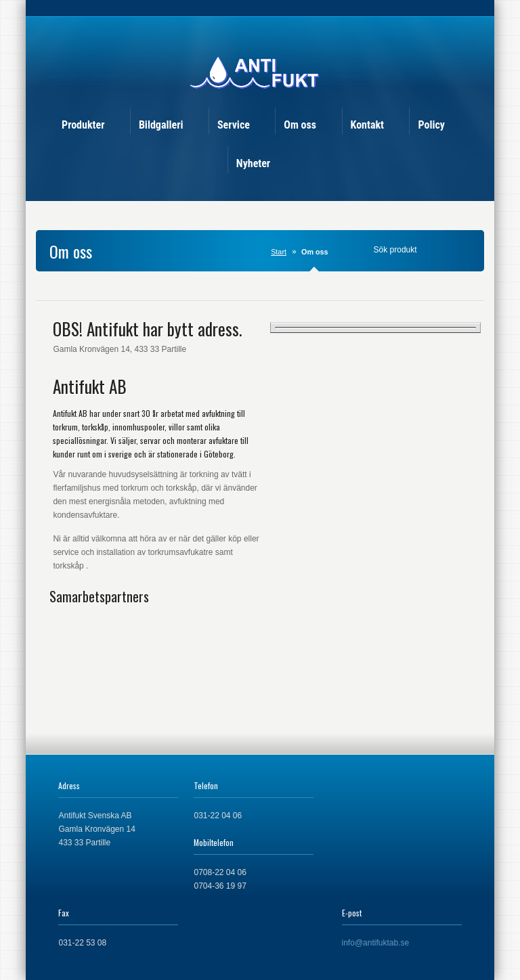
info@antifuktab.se (376, 943)
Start (279, 252)
